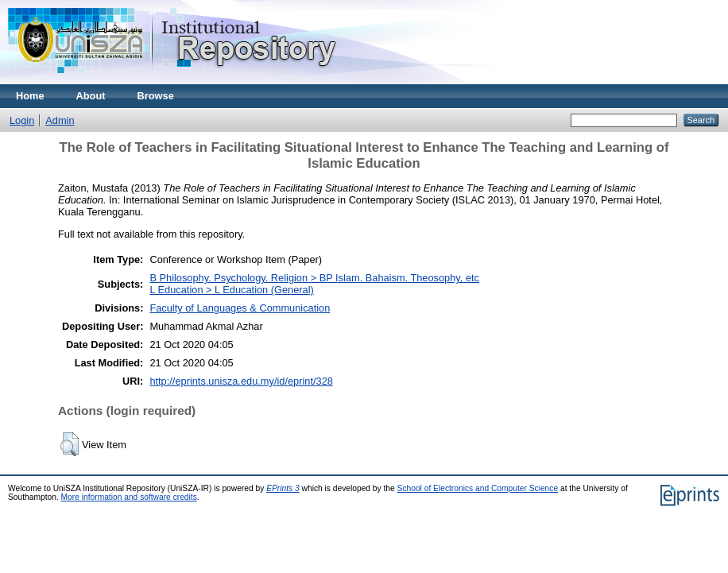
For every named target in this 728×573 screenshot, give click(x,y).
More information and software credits (129, 497)
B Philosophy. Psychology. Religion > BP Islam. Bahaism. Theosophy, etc (314, 278)
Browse (156, 96)
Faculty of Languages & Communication (240, 308)
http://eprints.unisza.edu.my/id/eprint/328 (241, 381)
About (91, 96)
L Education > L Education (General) (231, 290)
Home (30, 96)
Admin (60, 120)
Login (22, 120)
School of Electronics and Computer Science (478, 488)
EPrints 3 (283, 488)
